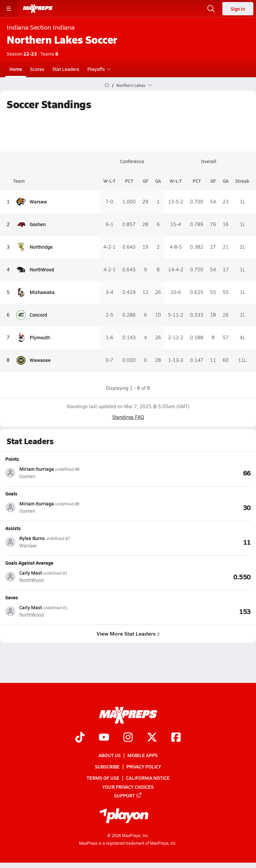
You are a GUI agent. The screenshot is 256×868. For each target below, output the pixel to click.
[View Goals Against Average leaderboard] (189, 576)
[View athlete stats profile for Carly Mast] (67, 577)
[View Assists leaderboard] (189, 542)
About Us (109, 755)
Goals (11, 493)
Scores (37, 69)
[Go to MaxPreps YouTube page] (104, 738)
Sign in (238, 9)
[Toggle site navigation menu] (9, 9)
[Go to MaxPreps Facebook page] (176, 738)
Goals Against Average (29, 563)
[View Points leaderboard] (189, 472)
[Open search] (211, 9)
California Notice (148, 778)
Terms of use (103, 778)
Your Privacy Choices (128, 787)
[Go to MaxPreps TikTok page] (80, 738)
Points (12, 459)
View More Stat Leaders (128, 633)
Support (128, 795)
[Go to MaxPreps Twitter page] (152, 738)
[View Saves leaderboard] (189, 611)
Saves (12, 597)
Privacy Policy (144, 767)
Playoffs (98, 69)
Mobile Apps (142, 755)
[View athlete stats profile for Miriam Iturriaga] (67, 473)
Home (16, 69)
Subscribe (107, 767)
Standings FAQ (128, 417)
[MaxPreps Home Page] (107, 85)
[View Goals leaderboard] (189, 507)
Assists (13, 528)
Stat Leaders (66, 69)
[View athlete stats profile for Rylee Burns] (67, 542)
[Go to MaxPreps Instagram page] (128, 738)
